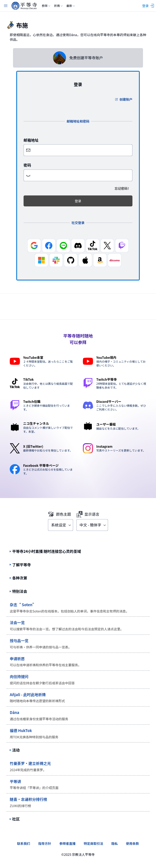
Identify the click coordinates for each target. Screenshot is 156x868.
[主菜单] (6, 6)
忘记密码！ (123, 188)
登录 (78, 201)
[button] (28, 175)
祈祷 (59, 6)
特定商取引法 (93, 843)
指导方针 (45, 843)
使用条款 (132, 843)
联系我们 (24, 843)
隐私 (115, 843)
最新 (71, 6)
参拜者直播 (67, 843)
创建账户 (124, 99)
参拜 (46, 6)
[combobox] (61, 525)
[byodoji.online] (24, 6)
